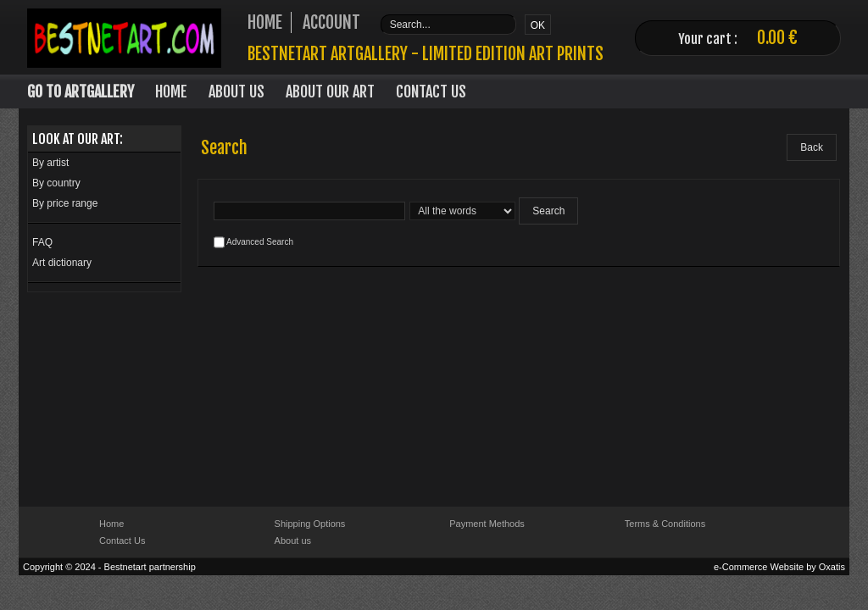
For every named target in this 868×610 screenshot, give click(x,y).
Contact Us (431, 91)
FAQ (42, 242)
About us (293, 541)
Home (171, 91)
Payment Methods (487, 524)
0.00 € (777, 38)
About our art (330, 91)
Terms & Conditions (665, 524)
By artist (50, 163)
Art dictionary (62, 263)
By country (56, 183)
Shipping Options (310, 524)
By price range (65, 203)
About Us (236, 91)
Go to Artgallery (81, 91)
